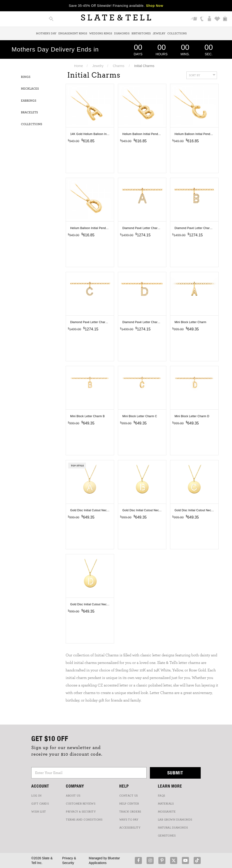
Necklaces (30, 89)
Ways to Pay (129, 820)
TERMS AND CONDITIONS (84, 820)
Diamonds (122, 33)
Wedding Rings (101, 33)
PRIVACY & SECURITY (81, 812)
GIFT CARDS (40, 804)
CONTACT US (129, 796)
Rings (26, 77)
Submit (175, 773)
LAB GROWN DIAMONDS (175, 820)
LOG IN (36, 796)
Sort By (202, 75)
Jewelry (159, 33)
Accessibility (130, 828)
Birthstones (141, 33)
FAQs (162, 796)
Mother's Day (46, 33)
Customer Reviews (81, 804)
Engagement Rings (73, 33)
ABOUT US (73, 796)
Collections (177, 33)
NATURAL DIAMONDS (173, 828)
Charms (119, 66)
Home (78, 66)
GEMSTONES (167, 836)
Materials (166, 804)
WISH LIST (39, 812)
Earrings (29, 101)
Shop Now (155, 6)
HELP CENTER (129, 804)
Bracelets (29, 113)
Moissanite (167, 812)
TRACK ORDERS (130, 812)
